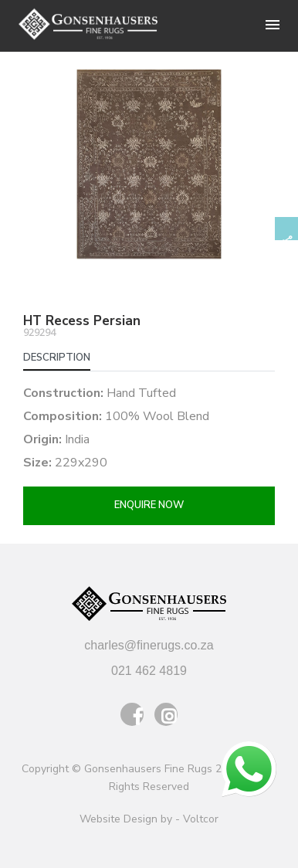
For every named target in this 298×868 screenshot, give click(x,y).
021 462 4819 (149, 671)
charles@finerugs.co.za (149, 645)
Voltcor (201, 819)
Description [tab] (57, 358)
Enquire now (149, 505)
